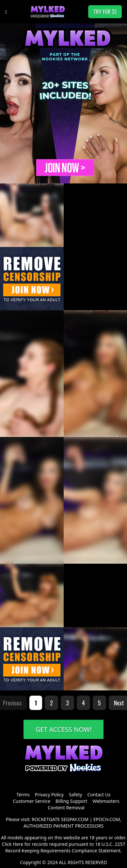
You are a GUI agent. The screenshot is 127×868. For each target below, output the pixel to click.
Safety (75, 795)
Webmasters (106, 801)
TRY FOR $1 (105, 12)
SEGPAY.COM (75, 819)
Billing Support (71, 801)
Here (18, 844)
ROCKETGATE (46, 819)
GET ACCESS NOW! (63, 729)
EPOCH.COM (107, 819)
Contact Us (99, 795)
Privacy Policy (49, 795)
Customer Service (32, 801)
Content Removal (66, 808)
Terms (23, 795)
